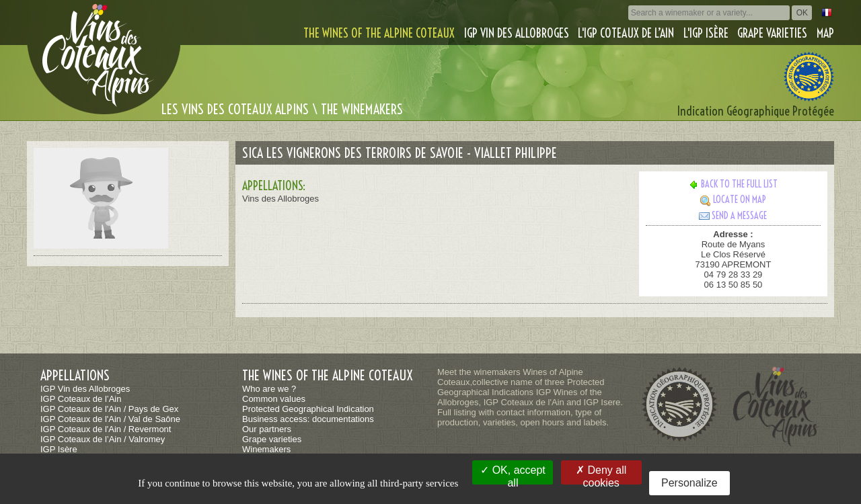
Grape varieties (772, 33)
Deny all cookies (601, 474)
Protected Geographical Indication (308, 409)
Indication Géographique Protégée (756, 111)
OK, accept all (513, 474)
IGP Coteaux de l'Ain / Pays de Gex (109, 409)
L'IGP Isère (706, 33)
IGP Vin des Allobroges (517, 33)
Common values (274, 399)
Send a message (733, 216)
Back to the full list (733, 184)
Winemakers (266, 449)
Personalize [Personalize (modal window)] (689, 483)
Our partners (267, 429)
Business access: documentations (308, 419)
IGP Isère (59, 449)
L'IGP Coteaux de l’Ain (626, 33)
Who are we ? (269, 389)
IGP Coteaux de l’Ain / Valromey (103, 439)
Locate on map (733, 200)
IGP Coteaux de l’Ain (81, 399)
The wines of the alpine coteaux (379, 33)
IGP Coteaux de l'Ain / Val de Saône (110, 419)
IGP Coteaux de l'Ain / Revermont (106, 429)
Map (825, 33)
